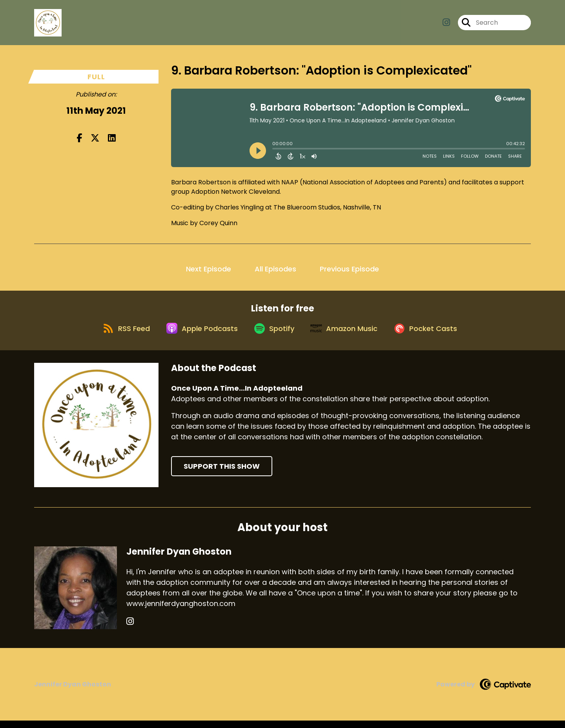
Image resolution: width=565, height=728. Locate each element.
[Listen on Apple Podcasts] (196, 335)
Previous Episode (349, 269)
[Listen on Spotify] (273, 335)
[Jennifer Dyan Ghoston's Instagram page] (130, 629)
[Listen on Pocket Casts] (434, 335)
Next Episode (209, 269)
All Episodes (275, 269)
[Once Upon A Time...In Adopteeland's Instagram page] (446, 26)
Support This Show (222, 474)
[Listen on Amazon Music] (348, 335)
